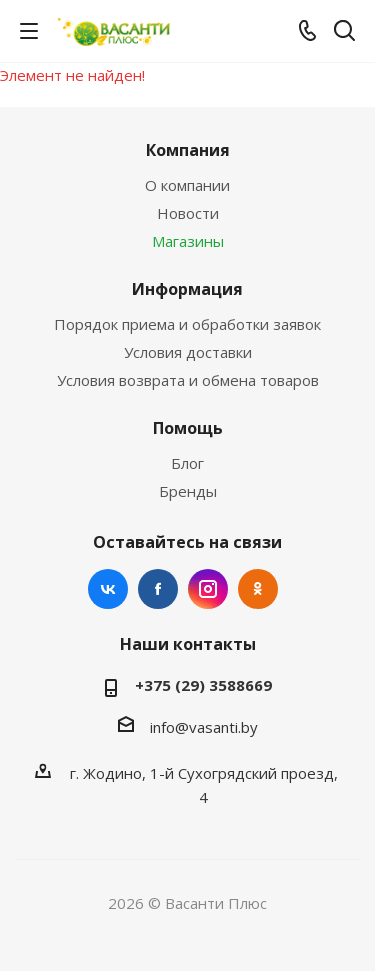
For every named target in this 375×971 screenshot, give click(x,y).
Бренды (188, 491)
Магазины (188, 241)
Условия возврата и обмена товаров (188, 380)
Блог (187, 463)
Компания (188, 150)
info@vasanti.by (204, 727)
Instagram (208, 589)
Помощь (188, 428)
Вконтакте (108, 589)
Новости (188, 213)
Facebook (158, 589)
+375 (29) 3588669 (203, 685)
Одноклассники (258, 589)
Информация (187, 289)
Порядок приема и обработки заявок (187, 324)
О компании (187, 185)
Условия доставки (188, 352)
